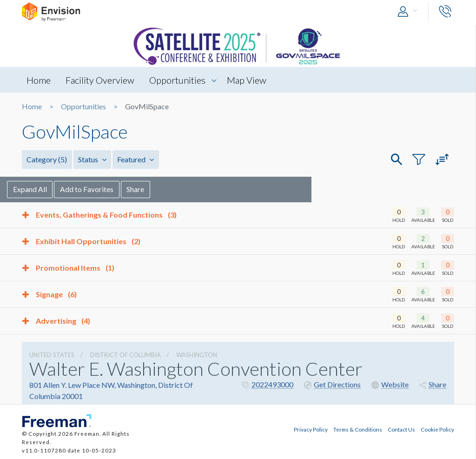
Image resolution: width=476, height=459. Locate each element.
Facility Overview (100, 80)
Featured (135, 159)
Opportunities (178, 80)
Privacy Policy (311, 429)
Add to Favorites (102, 189)
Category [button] (47, 159)
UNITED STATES (52, 355)
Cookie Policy (437, 429)
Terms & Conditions (358, 429)
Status (92, 159)
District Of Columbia (126, 355)
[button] (410, 12)
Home (39, 80)
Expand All (45, 189)
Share (151, 189)
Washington (197, 355)
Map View (248, 80)
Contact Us (401, 429)
